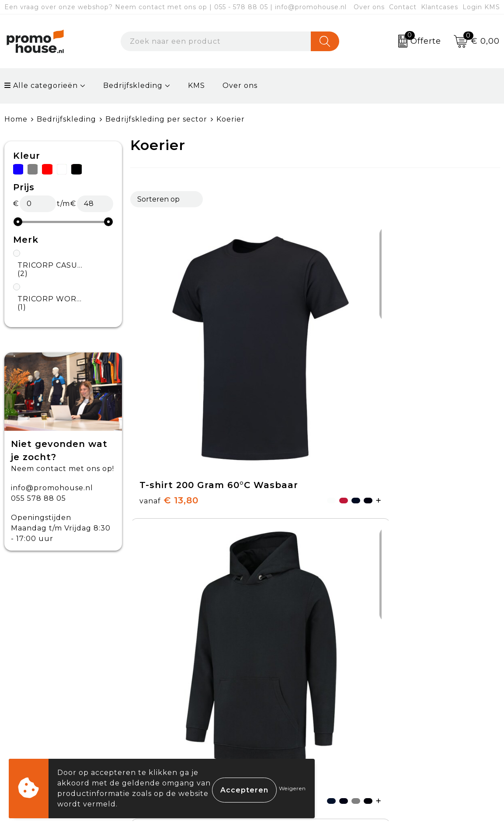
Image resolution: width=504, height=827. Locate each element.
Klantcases (440, 7)
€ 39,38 (278, 379)
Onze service (290, 716)
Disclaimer (407, 716)
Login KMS (481, 7)
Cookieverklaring (420, 675)
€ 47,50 (402, 379)
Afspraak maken (175, 696)
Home (16, 119)
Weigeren (292, 788)
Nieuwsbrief (167, 675)
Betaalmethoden (298, 675)
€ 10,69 (155, 551)
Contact (403, 7)
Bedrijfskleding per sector (156, 119)
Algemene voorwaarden (433, 655)
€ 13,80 (155, 379)
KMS (196, 85)
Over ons (369, 7)
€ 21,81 (291, 558)
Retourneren (291, 696)
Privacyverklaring (421, 696)
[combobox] (216, 41)
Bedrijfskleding (133, 85)
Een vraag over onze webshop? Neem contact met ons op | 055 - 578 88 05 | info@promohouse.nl (176, 7)
